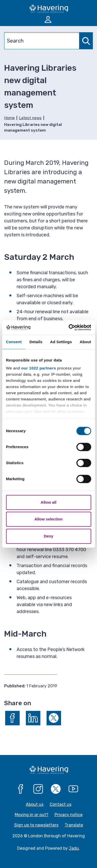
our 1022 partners (39, 368)
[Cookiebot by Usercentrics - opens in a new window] (69, 327)
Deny (48, 536)
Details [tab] (36, 342)
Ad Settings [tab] (61, 342)
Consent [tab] (14, 342)
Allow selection (48, 519)
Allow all (48, 502)
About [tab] (85, 342)
